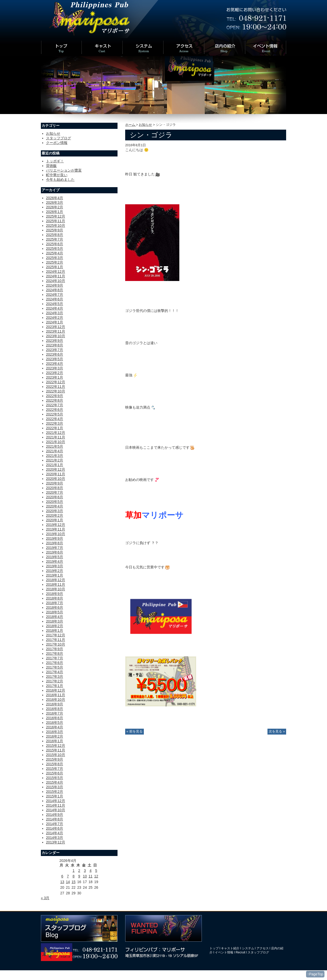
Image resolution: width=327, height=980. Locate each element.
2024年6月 (55, 299)
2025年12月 (56, 216)
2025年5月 (55, 249)
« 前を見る (135, 731)
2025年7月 (55, 239)
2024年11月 (56, 276)
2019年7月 (55, 548)
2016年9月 (55, 704)
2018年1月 (55, 630)
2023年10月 (56, 336)
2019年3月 (55, 566)
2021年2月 (55, 460)
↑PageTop (315, 974)
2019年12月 (56, 525)
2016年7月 (55, 713)
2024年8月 (55, 290)
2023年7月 (55, 350)
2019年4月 (55, 561)
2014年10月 (56, 810)
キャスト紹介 (230, 948)
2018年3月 (55, 621)
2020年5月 (55, 502)
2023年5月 (55, 359)
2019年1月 (55, 575)
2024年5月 (55, 304)
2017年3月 (55, 677)
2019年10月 (56, 534)
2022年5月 (55, 414)
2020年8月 (55, 488)
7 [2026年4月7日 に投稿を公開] (68, 876)
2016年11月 (56, 695)
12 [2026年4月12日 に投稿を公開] (96, 876)
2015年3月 (55, 787)
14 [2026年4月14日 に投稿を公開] (68, 882)
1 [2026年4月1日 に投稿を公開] (74, 871)
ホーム (131, 125)
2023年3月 (55, 368)
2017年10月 (56, 644)
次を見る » (277, 731)
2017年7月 (55, 658)
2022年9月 (55, 396)
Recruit (241, 952)
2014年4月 (55, 833)
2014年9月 (55, 815)
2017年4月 (55, 672)
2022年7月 (55, 405)
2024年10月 (56, 281)
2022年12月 (56, 382)
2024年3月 (55, 313)
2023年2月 (55, 373)
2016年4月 (55, 727)
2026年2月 (55, 207)
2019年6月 (55, 552)
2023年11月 (56, 331)
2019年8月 (55, 543)
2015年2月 (55, 792)
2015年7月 (55, 769)
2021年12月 (56, 433)
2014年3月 (55, 838)
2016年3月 (55, 732)
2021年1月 (55, 465)
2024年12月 (56, 272)
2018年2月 (55, 626)
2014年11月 (56, 805)
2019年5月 (55, 557)
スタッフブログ (59, 138)
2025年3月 (55, 258)
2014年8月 (55, 819)
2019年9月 (55, 538)
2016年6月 (55, 718)
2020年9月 (55, 483)
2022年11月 (56, 387)
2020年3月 (55, 511)
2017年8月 (55, 654)
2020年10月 (56, 479)
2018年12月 (56, 580)
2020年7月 (55, 492)
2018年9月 (55, 594)
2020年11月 (56, 474)
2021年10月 (56, 442)
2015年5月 (55, 778)
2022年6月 (55, 410)
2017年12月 (56, 635)
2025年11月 (56, 221)
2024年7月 (55, 295)
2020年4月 (55, 506)
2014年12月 (56, 801)
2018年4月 (55, 617)
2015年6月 (55, 773)
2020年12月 (56, 469)
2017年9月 (55, 649)
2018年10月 (56, 589)
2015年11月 (56, 750)
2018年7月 (55, 603)
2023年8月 (55, 345)
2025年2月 (55, 262)
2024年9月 (55, 285)
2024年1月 (55, 322)
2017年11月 (56, 640)
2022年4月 (55, 419)
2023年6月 (55, 354)
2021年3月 (55, 456)
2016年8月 (55, 709)
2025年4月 (55, 253)
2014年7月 (55, 824)
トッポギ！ (55, 161)
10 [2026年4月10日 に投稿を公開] (85, 876)
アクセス (263, 948)
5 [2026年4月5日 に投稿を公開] (96, 871)
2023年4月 (55, 364)
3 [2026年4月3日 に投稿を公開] (85, 871)
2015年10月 (56, 755)
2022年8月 (55, 400)
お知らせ (145, 125)
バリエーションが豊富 (64, 170)
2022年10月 (56, 391)
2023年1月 (55, 377)
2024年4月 (55, 308)
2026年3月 (55, 202)
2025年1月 (55, 267)
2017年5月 (55, 667)
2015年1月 (55, 796)
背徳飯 (51, 166)
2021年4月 (55, 451)
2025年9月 (55, 230)
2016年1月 (55, 741)
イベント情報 (224, 952)
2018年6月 (55, 607)
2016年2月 (55, 736)
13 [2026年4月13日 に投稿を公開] (62, 882)
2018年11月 (56, 584)
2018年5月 (55, 612)
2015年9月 (55, 759)
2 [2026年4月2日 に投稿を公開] (79, 871)
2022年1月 (55, 428)
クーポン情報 (57, 143)
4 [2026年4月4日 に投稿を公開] (90, 871)
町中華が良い (57, 175)
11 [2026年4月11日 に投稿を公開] (90, 876)
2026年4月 (55, 198)
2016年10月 (56, 700)
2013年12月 (56, 842)
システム (248, 948)
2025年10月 (56, 226)
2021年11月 (56, 437)
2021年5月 (55, 446)
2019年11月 (56, 529)
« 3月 (45, 898)
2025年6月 (55, 244)
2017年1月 (55, 686)
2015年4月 (55, 782)
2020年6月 (55, 497)
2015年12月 (56, 746)
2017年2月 (55, 681)
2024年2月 (55, 318)
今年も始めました (60, 179)
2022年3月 (55, 423)
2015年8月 (55, 764)
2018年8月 (55, 598)
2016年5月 (55, 723)
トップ (214, 948)
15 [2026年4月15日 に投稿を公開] (74, 882)
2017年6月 (55, 663)
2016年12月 (56, 690)
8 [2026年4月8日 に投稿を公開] (74, 876)
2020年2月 (55, 515)
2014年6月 (55, 828)
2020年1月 (55, 520)
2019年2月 (55, 571)
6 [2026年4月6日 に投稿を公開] (62, 876)
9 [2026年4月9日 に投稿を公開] (79, 876)
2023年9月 (55, 341)
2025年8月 (55, 235)
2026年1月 (55, 212)
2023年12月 (56, 327)
